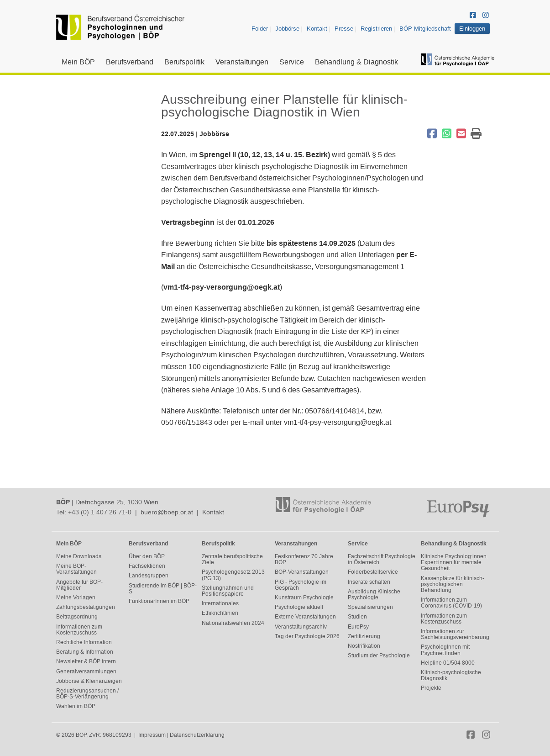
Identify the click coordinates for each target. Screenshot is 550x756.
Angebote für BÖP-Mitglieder (79, 585)
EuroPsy (358, 627)
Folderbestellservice (373, 572)
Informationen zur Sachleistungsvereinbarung (455, 634)
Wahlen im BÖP (76, 706)
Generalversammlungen (86, 671)
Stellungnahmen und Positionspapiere (228, 591)
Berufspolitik (184, 62)
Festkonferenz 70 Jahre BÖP (304, 559)
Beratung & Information (85, 652)
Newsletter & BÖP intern (86, 661)
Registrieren (376, 29)
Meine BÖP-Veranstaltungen (76, 569)
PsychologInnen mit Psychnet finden (445, 650)
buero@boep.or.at (167, 512)
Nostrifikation (364, 646)
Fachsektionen (147, 566)
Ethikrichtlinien (220, 613)
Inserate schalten (369, 582)
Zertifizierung (364, 636)
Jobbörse (287, 29)
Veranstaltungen (242, 62)
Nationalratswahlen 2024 (233, 623)
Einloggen (472, 29)
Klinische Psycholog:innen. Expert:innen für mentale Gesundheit (454, 562)
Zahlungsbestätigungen (86, 607)
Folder (260, 29)
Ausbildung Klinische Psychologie (374, 595)
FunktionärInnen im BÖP (159, 601)
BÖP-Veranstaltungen (302, 572)
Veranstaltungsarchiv (301, 627)
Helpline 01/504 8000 (448, 663)
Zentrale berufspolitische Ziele (232, 559)
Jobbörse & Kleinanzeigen (89, 681)
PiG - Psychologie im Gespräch (301, 585)
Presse (344, 29)
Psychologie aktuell (299, 607)
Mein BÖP (78, 62)
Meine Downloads (79, 556)
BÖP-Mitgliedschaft (425, 29)
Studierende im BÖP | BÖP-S (163, 589)
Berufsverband (130, 62)
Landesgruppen (149, 576)
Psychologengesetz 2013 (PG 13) (233, 575)
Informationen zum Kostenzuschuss (79, 630)
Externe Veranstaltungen (305, 617)
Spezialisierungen (370, 607)
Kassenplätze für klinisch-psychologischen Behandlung (453, 584)
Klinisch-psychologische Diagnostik (451, 675)
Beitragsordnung (77, 617)
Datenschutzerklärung (197, 735)
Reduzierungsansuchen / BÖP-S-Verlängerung (87, 694)
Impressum (152, 735)
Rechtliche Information (84, 642)
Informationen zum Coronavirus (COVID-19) (451, 603)
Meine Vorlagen (76, 597)
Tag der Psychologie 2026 (307, 636)
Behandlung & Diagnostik (356, 62)
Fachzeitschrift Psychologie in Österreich (382, 559)
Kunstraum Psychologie (304, 597)
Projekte (431, 688)
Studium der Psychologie (379, 656)
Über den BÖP (147, 556)
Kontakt (317, 29)
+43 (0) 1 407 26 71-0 (100, 512)
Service (292, 62)
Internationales (220, 603)
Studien (357, 617)
